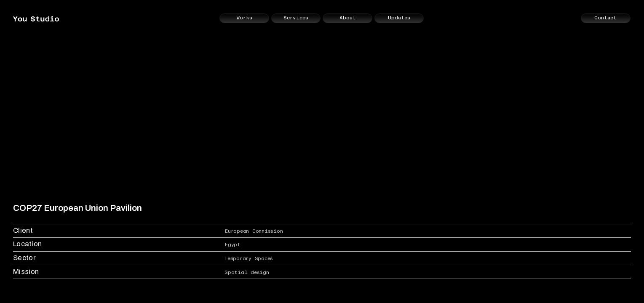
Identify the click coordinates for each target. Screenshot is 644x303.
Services (296, 18)
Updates (399, 18)
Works (244, 18)
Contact (605, 18)
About (348, 18)
